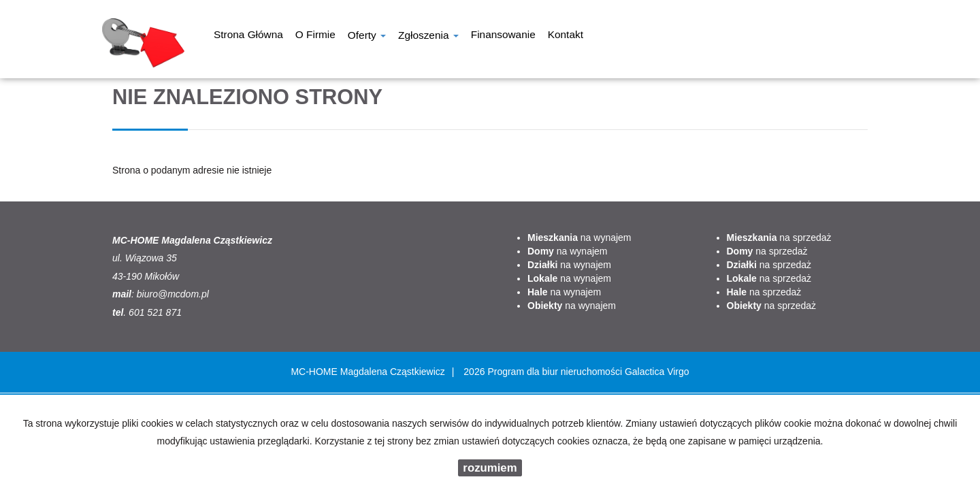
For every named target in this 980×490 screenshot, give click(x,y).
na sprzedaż (779, 238)
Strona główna (248, 36)
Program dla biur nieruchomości (556, 372)
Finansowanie (503, 36)
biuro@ (152, 294)
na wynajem (579, 238)
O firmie (315, 36)
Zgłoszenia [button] (428, 36)
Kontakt (566, 36)
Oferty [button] (367, 36)
